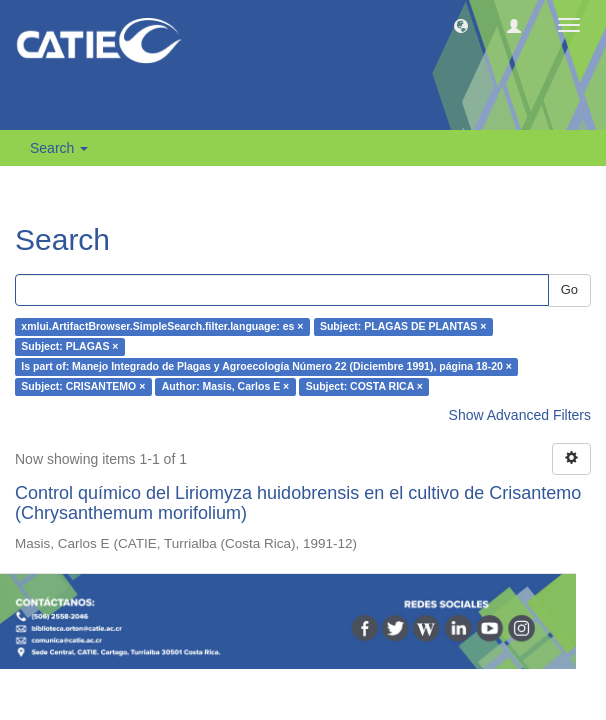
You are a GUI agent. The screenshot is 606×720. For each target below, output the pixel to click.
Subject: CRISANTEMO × (83, 387)
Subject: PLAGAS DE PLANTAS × (403, 327)
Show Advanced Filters (520, 415)
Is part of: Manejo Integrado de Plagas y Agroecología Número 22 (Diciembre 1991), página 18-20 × (266, 367)
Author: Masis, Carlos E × (226, 387)
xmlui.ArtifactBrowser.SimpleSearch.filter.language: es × (162, 327)
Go (569, 289)
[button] (461, 25)
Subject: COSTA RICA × (364, 387)
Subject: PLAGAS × (69, 347)
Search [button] (59, 148)
